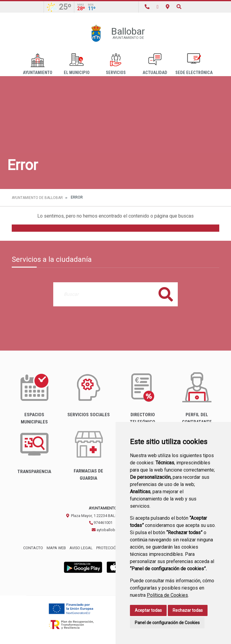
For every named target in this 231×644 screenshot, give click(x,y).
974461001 (101, 523)
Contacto (33, 548)
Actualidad (155, 64)
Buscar (166, 294)
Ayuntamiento (38, 64)
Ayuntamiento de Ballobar (37, 198)
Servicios (116, 64)
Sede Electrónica (194, 64)
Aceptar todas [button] (148, 610)
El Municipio (77, 64)
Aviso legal (81, 548)
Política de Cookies (167, 595)
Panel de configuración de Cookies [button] (167, 623)
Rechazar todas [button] (188, 610)
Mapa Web (56, 548)
